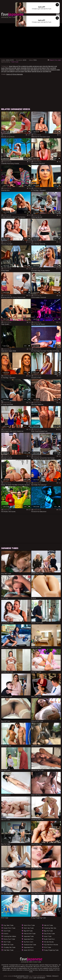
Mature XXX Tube (30, 934)
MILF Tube (7, 942)
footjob (34, 71)
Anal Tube (7, 931)
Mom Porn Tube (29, 925)
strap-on (40, 71)
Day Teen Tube (8, 925)
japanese (24, 68)
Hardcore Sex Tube (30, 945)
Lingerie (23, 66)
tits (50, 71)
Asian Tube (48, 936)
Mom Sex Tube (29, 928)
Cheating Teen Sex (50, 928)
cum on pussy (20, 71)
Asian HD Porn (29, 950)
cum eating (11, 71)
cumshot (53, 68)
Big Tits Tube (48, 931)
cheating (53, 70)
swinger (14, 68)
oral (56, 66)
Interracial (5, 70)
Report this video (54, 60)
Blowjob (8, 68)
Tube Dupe (15, 62)
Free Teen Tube (8, 950)
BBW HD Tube (8, 945)
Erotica (6, 934)
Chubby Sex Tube (9, 947)
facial (11, 66)
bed (32, 70)
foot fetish (28, 71)
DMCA (26, 978)
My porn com (28, 942)
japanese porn (29, 939)
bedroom (36, 70)
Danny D (9, 74)
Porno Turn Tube (9, 939)
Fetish (18, 70)
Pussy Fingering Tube (51, 950)
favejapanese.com (21, 976)
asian (19, 68)
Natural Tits (17, 66)
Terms (49, 976)
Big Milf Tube (28, 931)
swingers (46, 71)
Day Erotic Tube (49, 934)
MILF (48, 68)
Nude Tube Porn (49, 939)
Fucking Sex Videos (10, 936)
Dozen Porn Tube (9, 928)
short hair (30, 68)
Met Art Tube (48, 925)
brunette (29, 66)
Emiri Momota (18, 74)
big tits (45, 66)
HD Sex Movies (49, 942)
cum (5, 71)
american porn (38, 66)
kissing (44, 68)
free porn (51, 66)
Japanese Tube (29, 936)
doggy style (37, 68)
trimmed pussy (25, 70)
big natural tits (45, 70)
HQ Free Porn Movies (51, 945)
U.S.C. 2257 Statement (37, 978)
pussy (3, 68)
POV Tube (47, 947)
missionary (12, 70)
